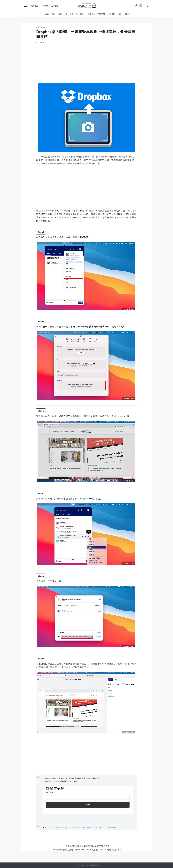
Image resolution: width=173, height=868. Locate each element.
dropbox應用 (85, 827)
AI (66, 14)
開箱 (120, 14)
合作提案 (55, 6)
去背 (72, 14)
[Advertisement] (86, 62)
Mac (54, 14)
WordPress (81, 14)
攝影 (60, 14)
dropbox (48, 827)
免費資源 (111, 14)
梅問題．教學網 (87, 6)
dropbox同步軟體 (72, 827)
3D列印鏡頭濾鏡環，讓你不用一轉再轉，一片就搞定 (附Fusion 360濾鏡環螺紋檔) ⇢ (86, 850)
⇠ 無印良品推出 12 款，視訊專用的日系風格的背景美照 (86, 846)
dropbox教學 (96, 827)
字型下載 (101, 14)
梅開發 (127, 14)
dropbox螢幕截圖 (109, 827)
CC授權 (55, 781)
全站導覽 (45, 6)
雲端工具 (91, 14)
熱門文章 (35, 6)
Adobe (47, 14)
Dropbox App (58, 827)
